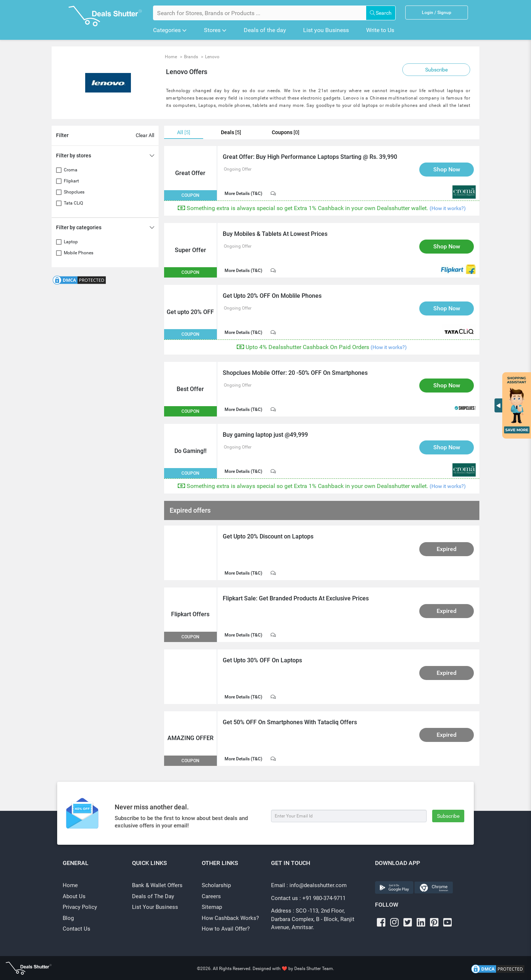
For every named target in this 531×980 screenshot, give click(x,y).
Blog (68, 918)
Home (70, 885)
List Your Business (155, 907)
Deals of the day (265, 30)
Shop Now (447, 169)
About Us (74, 896)
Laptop (71, 242)
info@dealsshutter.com (318, 885)
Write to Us (380, 30)
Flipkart (71, 181)
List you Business (326, 30)
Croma (71, 170)
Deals (231, 132)
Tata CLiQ (73, 203)
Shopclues (74, 192)
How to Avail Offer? (226, 929)
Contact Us (77, 929)
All (184, 132)
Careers (211, 896)
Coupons (286, 132)
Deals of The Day (153, 896)
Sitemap (212, 907)
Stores (215, 30)
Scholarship (216, 885)
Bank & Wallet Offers (157, 885)
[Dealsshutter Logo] (105, 16)
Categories (170, 30)
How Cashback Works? (230, 918)
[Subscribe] (349, 816)
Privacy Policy (80, 907)
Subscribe (436, 70)
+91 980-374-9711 (324, 898)
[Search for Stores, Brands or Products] (260, 13)
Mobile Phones (79, 253)
